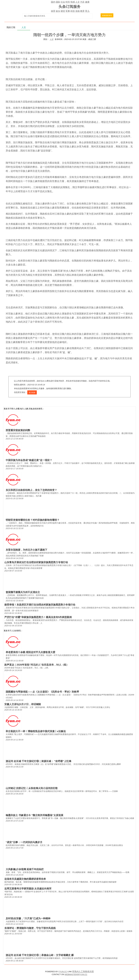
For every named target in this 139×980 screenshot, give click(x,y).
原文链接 (32, 393)
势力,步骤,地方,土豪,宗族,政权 (24, 409)
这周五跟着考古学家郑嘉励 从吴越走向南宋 (28, 889)
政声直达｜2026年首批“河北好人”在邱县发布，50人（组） (37, 665)
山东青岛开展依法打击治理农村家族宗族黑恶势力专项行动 (36, 562)
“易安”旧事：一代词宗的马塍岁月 (24, 842)
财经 (63, 11)
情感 (73, 2)
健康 (87, 2)
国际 (58, 2)
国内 (53, 2)
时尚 (68, 2)
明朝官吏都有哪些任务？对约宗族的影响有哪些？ (33, 520)
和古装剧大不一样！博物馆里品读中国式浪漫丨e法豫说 (36, 731)
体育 (53, 11)
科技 (73, 11)
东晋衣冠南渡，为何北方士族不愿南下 (26, 550)
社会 (63, 2)
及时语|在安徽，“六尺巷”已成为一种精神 (28, 918)
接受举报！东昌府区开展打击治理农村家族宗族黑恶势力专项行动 (40, 605)
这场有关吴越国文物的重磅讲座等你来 (25, 879)
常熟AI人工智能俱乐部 (83, 972)
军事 (68, 11)
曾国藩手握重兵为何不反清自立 (23, 592)
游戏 (78, 11)
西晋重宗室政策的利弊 (18, 430)
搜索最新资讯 (107, 15)
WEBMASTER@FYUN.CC (76, 974)
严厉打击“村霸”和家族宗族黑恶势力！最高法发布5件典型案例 (38, 617)
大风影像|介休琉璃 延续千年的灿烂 (25, 869)
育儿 (87, 11)
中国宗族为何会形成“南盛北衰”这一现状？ (29, 460)
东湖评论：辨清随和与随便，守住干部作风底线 (30, 928)
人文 (78, 2)
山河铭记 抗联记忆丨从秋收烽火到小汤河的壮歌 (32, 788)
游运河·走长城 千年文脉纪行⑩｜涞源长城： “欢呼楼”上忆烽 (38, 761)
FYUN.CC (63, 972)
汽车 (82, 2)
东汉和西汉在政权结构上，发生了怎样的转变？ (31, 490)
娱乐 (58, 11)
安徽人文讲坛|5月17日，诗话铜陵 (23, 704)
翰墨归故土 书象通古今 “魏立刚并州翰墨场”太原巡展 (34, 815)
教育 (82, 11)
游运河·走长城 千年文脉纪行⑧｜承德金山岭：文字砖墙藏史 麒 (40, 955)
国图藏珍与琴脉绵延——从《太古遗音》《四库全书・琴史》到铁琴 (42, 692)
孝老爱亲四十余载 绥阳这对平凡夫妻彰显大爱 (30, 652)
